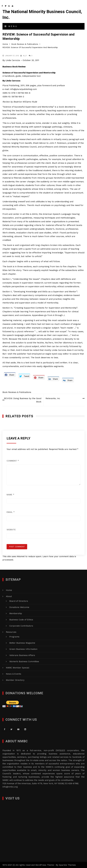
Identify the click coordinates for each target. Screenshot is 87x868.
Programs (14, 637)
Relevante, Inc (53, 398)
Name (10, 495)
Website (11, 530)
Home (9, 590)
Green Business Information (23, 649)
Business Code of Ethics (21, 620)
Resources (11, 632)
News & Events (14, 674)
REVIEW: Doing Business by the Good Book (23, 400)
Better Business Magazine (22, 643)
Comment (13, 461)
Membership (16, 613)
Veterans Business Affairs (22, 655)
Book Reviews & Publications (17, 392)
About (9, 596)
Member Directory (15, 680)
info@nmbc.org (10, 787)
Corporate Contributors (21, 626)
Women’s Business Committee (24, 661)
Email (11, 512)
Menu (11, 26)
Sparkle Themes (67, 865)
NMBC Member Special (18, 668)
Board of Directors (19, 601)
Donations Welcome (19, 607)
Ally (25, 56)
